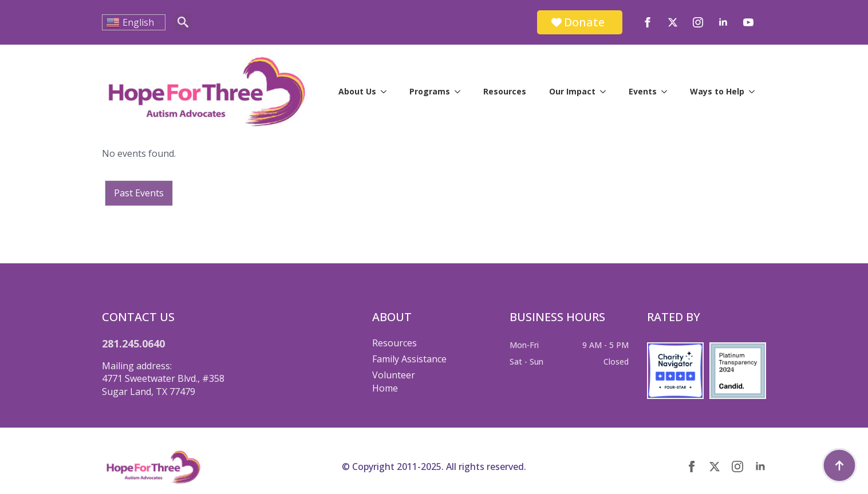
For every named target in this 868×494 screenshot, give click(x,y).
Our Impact (572, 91)
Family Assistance (409, 359)
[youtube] (748, 22)
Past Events (139, 193)
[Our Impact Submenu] (606, 92)
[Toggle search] (183, 22)
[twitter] (673, 22)
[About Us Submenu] (387, 92)
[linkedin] (723, 22)
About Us (357, 91)
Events (643, 91)
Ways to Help (717, 91)
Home (385, 388)
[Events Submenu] (668, 92)
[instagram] (698, 22)
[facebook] (648, 22)
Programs (430, 91)
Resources (505, 91)
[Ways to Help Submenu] (755, 92)
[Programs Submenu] (461, 92)
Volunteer (394, 375)
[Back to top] (839, 465)
